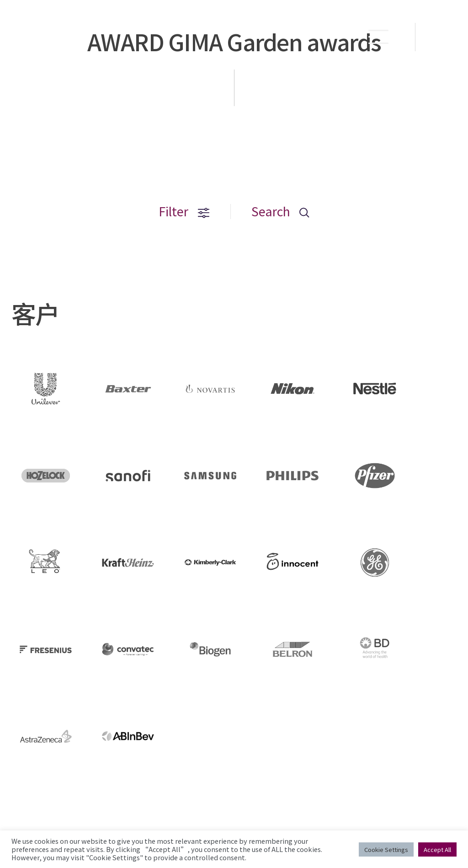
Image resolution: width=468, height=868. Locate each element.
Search (280, 212)
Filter (184, 212)
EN (442, 37)
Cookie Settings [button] (386, 849)
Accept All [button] (437, 849)
